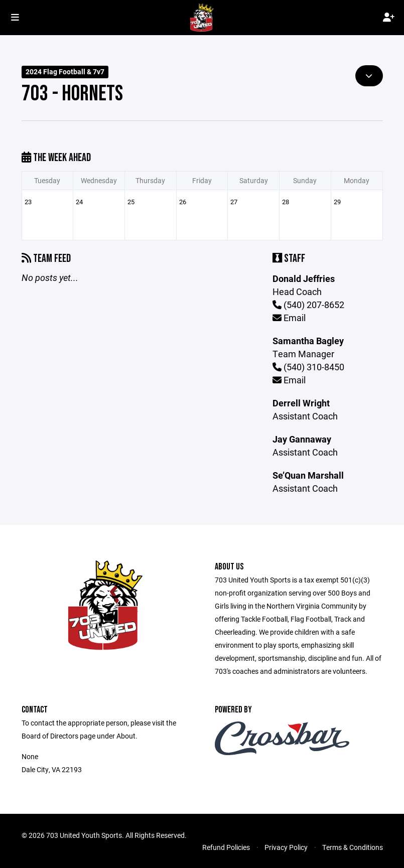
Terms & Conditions (353, 847)
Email (289, 318)
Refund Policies (226, 847)
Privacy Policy (286, 847)
